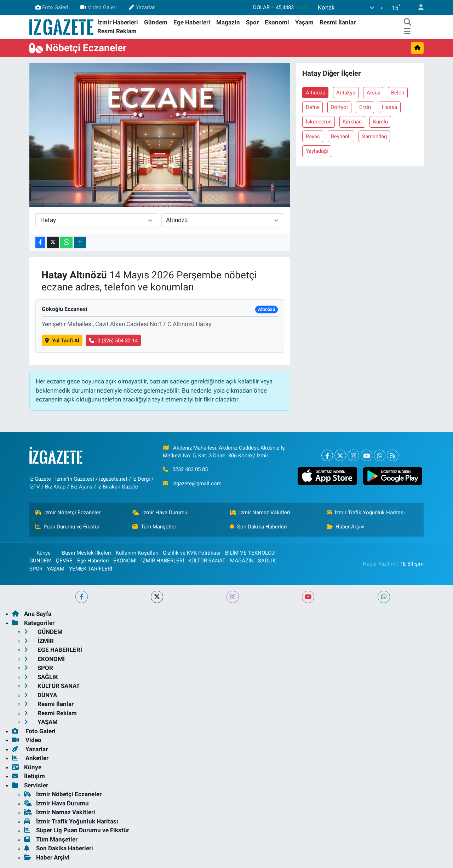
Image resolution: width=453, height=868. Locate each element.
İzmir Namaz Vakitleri (260, 513)
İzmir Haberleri (118, 22)
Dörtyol (339, 107)
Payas (313, 137)
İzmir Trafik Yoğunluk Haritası (366, 513)
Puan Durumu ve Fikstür (68, 527)
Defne (313, 107)
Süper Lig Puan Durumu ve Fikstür (77, 830)
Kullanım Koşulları (137, 553)
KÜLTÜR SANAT (207, 561)
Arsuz (373, 93)
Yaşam (304, 22)
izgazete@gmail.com (197, 484)
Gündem (156, 22)
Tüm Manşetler (154, 527)
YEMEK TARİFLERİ (91, 569)
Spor (252, 22)
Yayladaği (317, 151)
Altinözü (316, 93)
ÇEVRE (64, 561)
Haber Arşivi (346, 527)
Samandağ (374, 137)
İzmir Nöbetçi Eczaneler (68, 513)
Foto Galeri (52, 7)
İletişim (28, 776)
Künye (40, 553)
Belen (398, 93)
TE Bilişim (412, 564)
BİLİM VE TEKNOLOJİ (250, 553)
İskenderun (319, 122)
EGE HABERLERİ (53, 650)
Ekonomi (277, 22)
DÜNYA (41, 695)
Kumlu (380, 122)
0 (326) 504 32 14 (113, 341)
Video (27, 740)
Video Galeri (99, 7)
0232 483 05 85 (190, 469)
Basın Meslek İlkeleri (87, 553)
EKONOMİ (125, 561)
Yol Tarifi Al (62, 341)
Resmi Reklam (117, 31)
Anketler (30, 758)
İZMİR (39, 641)
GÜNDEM (41, 561)
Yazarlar (142, 7)
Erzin (365, 107)
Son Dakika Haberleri (259, 527)
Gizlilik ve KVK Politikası (192, 553)
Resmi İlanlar (338, 22)
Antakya (346, 93)
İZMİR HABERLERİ (163, 561)
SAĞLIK (267, 561)
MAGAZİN (242, 561)
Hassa (389, 107)
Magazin (228, 22)
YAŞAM (56, 569)
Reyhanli (341, 137)
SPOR (36, 569)
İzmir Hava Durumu (160, 513)
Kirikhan (352, 122)
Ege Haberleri (192, 22)
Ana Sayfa (32, 614)
